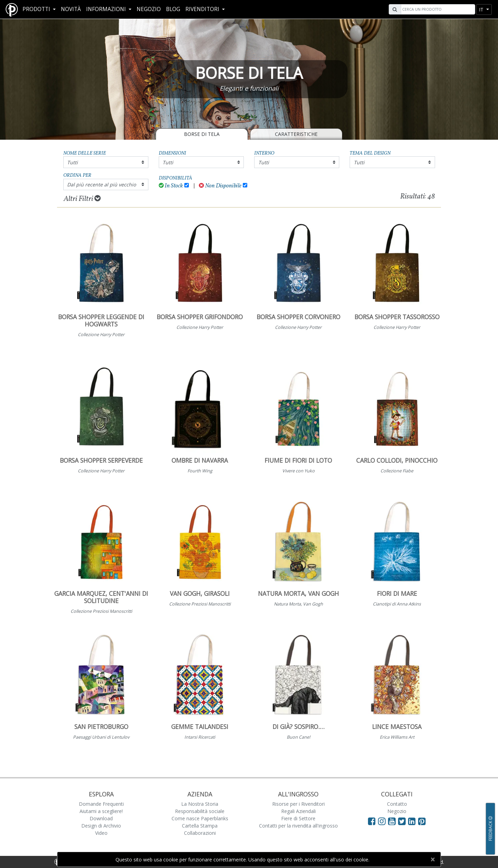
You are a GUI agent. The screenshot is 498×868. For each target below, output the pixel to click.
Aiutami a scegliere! (101, 811)
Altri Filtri (82, 199)
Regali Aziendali (298, 811)
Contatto (397, 804)
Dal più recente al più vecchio (102, 184)
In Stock (171, 186)
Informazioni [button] (107, 9)
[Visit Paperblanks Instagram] (382, 821)
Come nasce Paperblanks (200, 818)
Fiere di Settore (298, 818)
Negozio (149, 9)
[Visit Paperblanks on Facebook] (372, 821)
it (482, 10)
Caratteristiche (296, 134)
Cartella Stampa (200, 826)
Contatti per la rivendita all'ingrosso (298, 826)
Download (101, 818)
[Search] (437, 9)
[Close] (432, 859)
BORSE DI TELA (202, 134)
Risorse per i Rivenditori (298, 804)
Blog (173, 9)
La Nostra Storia (200, 804)
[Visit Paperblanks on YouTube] (393, 821)
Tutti (72, 162)
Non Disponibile (220, 186)
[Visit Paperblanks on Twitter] (403, 821)
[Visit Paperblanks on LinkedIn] (413, 821)
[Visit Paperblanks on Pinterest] (422, 821)
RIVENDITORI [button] (203, 9)
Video (101, 833)
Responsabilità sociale (200, 811)
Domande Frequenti (101, 804)
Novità (71, 9)
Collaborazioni (200, 833)
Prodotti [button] (37, 9)
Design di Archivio (101, 826)
